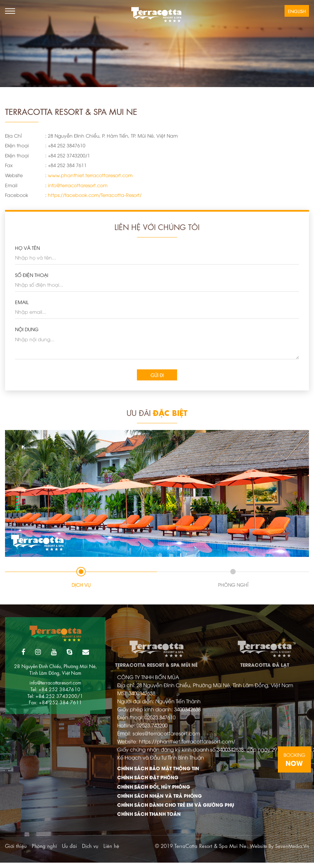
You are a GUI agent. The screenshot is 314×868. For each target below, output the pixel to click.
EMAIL (22, 302)
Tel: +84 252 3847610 (55, 689)
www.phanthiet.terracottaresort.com (90, 175)
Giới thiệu (16, 851)
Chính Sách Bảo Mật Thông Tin (161, 771)
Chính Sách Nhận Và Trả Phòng (162, 800)
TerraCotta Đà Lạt (265, 651)
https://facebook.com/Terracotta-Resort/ (95, 195)
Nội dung (27, 329)
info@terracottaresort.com (78, 185)
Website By (260, 851)
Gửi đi (157, 375)
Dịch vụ (90, 851)
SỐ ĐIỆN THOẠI (32, 275)
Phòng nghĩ (44, 851)
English (297, 11)
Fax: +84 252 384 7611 (55, 702)
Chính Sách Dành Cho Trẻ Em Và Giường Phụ (171, 809)
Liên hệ (111, 851)
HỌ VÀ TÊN (27, 248)
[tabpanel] (157, 494)
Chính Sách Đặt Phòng (150, 780)
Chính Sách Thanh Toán (151, 819)
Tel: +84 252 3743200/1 (55, 696)
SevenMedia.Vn (292, 851)
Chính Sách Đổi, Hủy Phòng (157, 790)
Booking (294, 759)
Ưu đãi (69, 851)
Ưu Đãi (157, 413)
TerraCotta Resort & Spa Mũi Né (156, 651)
